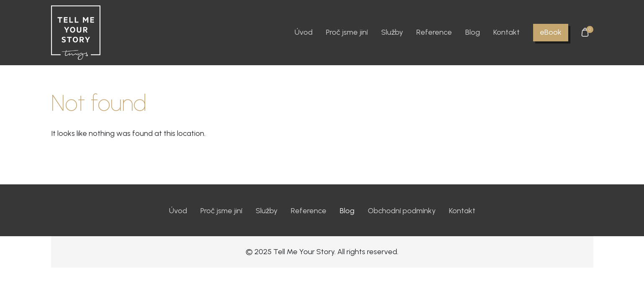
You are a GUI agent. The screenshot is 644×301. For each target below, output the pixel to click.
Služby (392, 32)
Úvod (304, 32)
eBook (551, 32)
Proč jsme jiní (347, 32)
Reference (434, 32)
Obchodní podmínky (402, 211)
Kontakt (507, 32)
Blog (473, 32)
